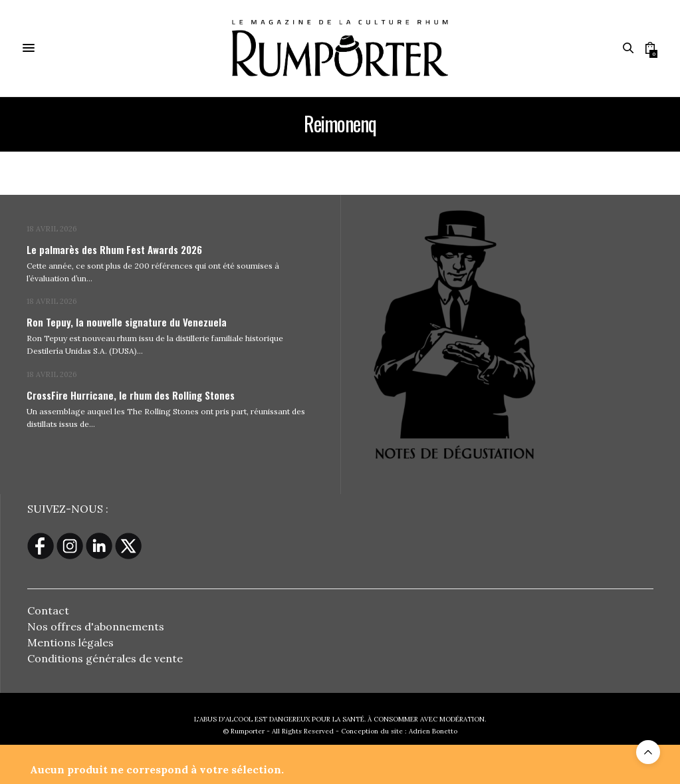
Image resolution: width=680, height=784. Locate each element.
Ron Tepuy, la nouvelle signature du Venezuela (127, 322)
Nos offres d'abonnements (96, 626)
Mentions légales (70, 642)
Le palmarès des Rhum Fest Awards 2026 (114, 249)
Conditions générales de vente (105, 658)
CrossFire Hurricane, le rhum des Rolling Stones (131, 395)
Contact (48, 610)
